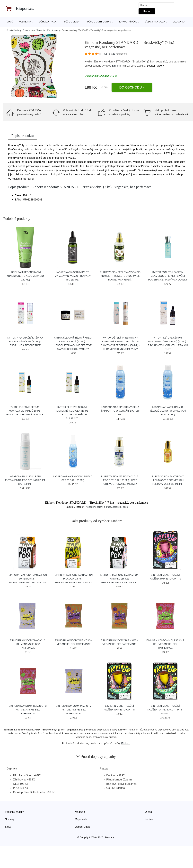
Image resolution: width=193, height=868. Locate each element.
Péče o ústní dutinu (99, 22)
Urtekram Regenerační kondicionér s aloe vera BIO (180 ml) (25, 276)
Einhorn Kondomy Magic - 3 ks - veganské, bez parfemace (28, 644)
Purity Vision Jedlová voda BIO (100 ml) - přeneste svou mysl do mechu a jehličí (120, 276)
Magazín (80, 812)
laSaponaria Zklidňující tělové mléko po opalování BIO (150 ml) (168, 411)
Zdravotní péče (128, 22)
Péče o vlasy (72, 22)
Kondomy (56, 30)
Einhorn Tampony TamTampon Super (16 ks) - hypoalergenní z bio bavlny (28, 579)
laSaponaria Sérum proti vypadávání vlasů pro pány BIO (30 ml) (73, 276)
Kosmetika (25, 22)
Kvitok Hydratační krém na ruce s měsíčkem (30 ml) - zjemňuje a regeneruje (25, 341)
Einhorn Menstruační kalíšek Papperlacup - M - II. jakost (165, 710)
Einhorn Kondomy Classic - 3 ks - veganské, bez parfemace (28, 710)
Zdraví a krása (29, 30)
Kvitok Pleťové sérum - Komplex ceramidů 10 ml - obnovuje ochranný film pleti (25, 411)
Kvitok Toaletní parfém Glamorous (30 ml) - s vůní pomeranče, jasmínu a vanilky (168, 276)
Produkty (17, 30)
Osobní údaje (83, 827)
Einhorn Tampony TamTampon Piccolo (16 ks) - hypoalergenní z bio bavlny (74, 579)
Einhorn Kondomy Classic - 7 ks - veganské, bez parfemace (165, 644)
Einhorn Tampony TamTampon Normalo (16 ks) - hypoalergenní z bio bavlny (119, 579)
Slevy (8, 827)
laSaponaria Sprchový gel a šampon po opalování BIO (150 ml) (120, 411)
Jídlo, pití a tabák (155, 22)
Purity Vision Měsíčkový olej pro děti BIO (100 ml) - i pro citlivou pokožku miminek (120, 480)
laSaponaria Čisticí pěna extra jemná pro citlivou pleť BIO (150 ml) (25, 480)
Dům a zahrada (48, 22)
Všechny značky (14, 812)
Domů (10, 22)
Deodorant (180, 22)
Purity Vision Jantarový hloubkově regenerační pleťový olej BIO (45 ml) (168, 480)
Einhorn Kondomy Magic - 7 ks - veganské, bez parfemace (74, 710)
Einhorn (116, 66)
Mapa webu (82, 819)
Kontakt (149, 819)
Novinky (10, 819)
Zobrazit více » (155, 66)
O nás (148, 812)
